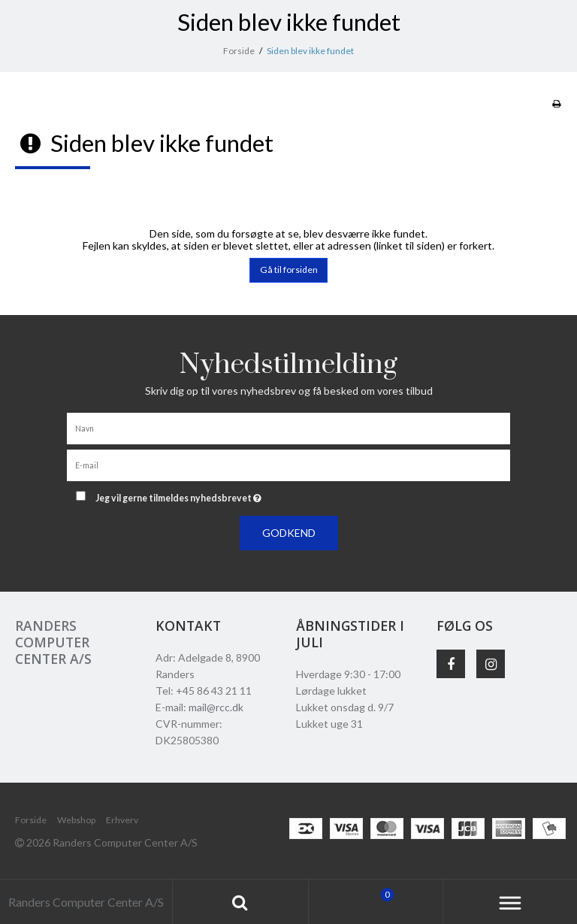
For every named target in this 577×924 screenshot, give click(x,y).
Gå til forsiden (289, 270)
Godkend (289, 533)
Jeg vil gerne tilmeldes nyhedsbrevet (216, 495)
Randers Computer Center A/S (53, 642)
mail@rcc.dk (216, 707)
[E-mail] (288, 464)
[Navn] (288, 427)
